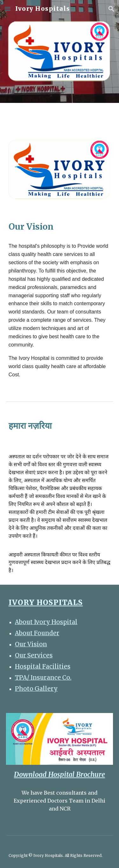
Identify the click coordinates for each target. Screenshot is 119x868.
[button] (8, 9)
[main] (60, 227)
